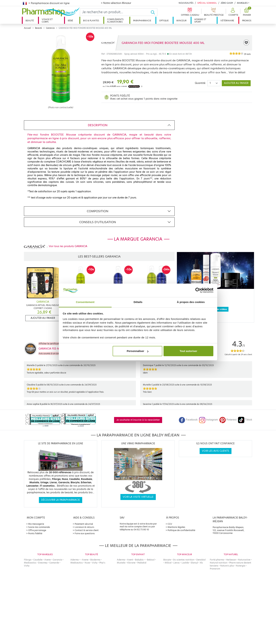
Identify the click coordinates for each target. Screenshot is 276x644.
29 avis (247, 54)
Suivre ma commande (39, 527)
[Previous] (25, 292)
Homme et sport (200, 21)
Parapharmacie (142, 21)
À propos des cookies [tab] (191, 302)
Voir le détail (237, 72)
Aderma (75, 560)
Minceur (181, 21)
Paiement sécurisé (84, 524)
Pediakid (142, 563)
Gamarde (54, 563)
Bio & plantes (91, 21)
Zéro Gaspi (227, 3)
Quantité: (200, 83)
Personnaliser (138, 351)
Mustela (121, 563)
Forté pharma (217, 560)
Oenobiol (201, 560)
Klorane (131, 563)
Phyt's (102, 563)
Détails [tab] (138, 302)
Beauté (30, 21)
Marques (242, 3)
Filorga (28, 560)
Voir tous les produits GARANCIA (68, 246)
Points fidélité (35, 533)
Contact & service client (87, 530)
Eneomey (43, 563)
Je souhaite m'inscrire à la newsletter (138, 420)
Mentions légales (176, 527)
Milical (168, 563)
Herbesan (231, 560)
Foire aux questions (85, 533)
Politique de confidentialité (181, 530)
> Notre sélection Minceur (116, 3)
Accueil (27, 28)
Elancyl (194, 563)
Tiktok (245, 420)
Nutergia (241, 566)
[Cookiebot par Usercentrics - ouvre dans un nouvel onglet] (198, 290)
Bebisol (151, 560)
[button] (233, 12)
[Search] (115, 12)
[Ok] (154, 12)
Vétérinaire (227, 21)
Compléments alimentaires (115, 21)
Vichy (27, 566)
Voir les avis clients (216, 451)
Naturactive (244, 560)
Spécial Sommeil (207, 3)
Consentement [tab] (85, 302)
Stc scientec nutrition (184, 560)
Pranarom (215, 569)
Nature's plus (227, 566)
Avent (130, 560)
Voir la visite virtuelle (138, 497)
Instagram (208, 420)
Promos (247, 21)
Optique (164, 21)
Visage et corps (47, 21)
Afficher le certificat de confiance (56, 344)
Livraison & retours (84, 527)
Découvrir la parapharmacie (61, 500)
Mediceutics (30, 563)
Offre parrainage (37, 530)
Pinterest (228, 420)
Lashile (185, 563)
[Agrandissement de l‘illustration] (61, 69)
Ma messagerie (36, 524)
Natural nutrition (219, 563)
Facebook (188, 420)
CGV (170, 524)
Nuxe (87, 563)
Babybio (139, 560)
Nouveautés (186, 3)
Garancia (50, 28)
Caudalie (38, 560)
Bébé (70, 21)
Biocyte (167, 560)
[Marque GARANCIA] (108, 43)
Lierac (177, 563)
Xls (201, 563)
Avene (48, 560)
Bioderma (95, 560)
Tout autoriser (189, 351)
